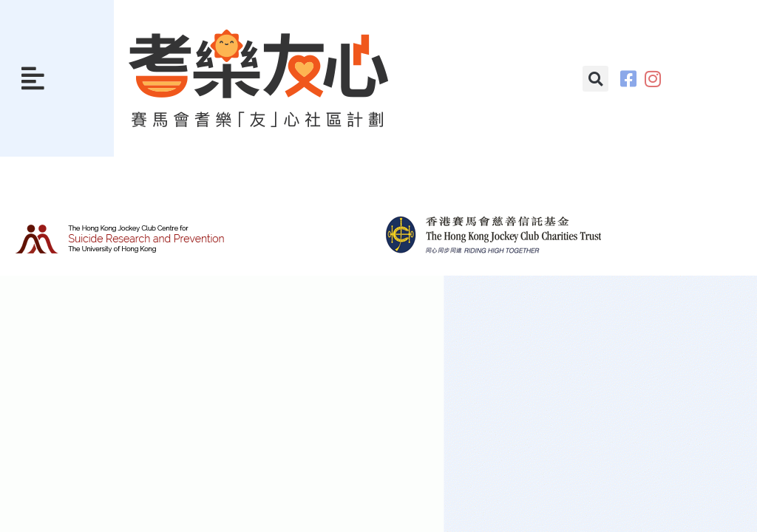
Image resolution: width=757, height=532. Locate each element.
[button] (33, 79)
